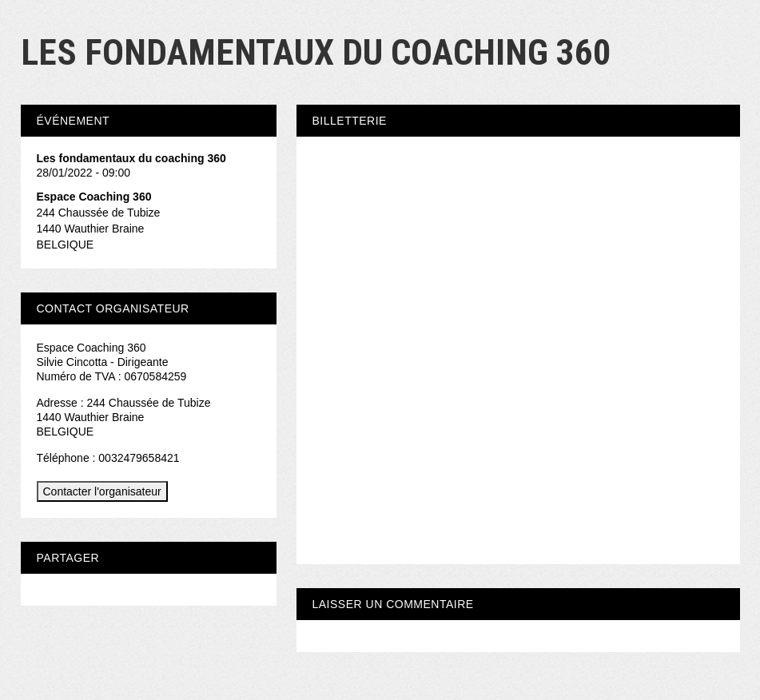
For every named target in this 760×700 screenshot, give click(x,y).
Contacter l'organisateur (102, 491)
